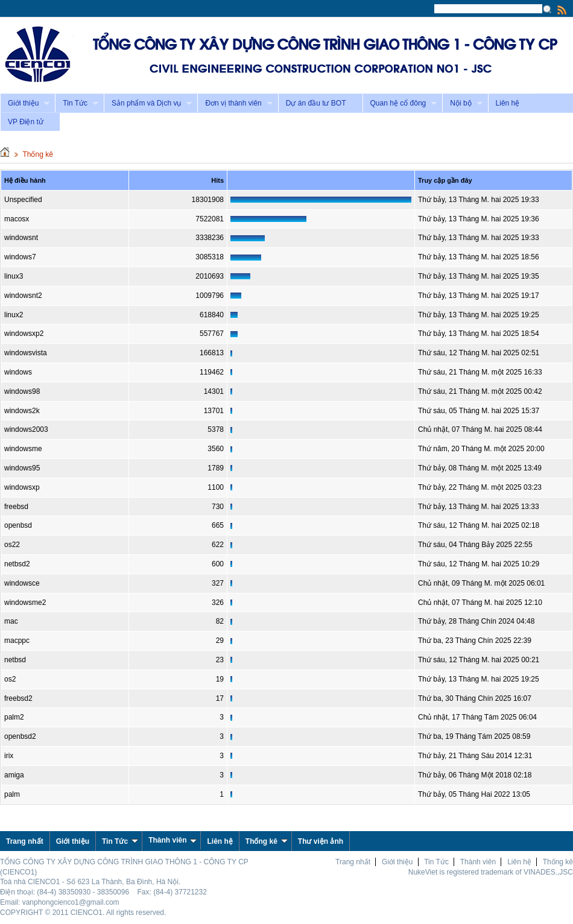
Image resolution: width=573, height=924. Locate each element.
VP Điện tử (26, 122)
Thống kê (37, 154)
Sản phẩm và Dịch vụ (148, 103)
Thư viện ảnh (321, 841)
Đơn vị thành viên (235, 103)
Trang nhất (353, 862)
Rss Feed (562, 10)
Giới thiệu (25, 103)
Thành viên (173, 840)
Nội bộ (462, 103)
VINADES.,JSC (548, 872)
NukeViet (423, 872)
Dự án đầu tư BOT (316, 103)
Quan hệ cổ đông (400, 103)
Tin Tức (77, 103)
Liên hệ (508, 103)
